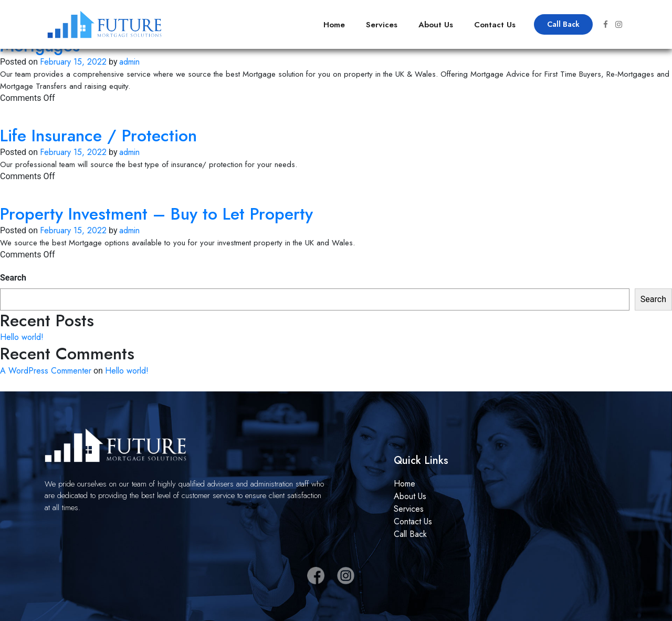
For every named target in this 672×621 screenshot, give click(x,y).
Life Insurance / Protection (98, 136)
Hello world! (22, 337)
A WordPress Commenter (46, 371)
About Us (436, 25)
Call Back (563, 24)
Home (334, 25)
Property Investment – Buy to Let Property (156, 214)
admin (129, 62)
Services (382, 25)
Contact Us (495, 25)
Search (13, 278)
